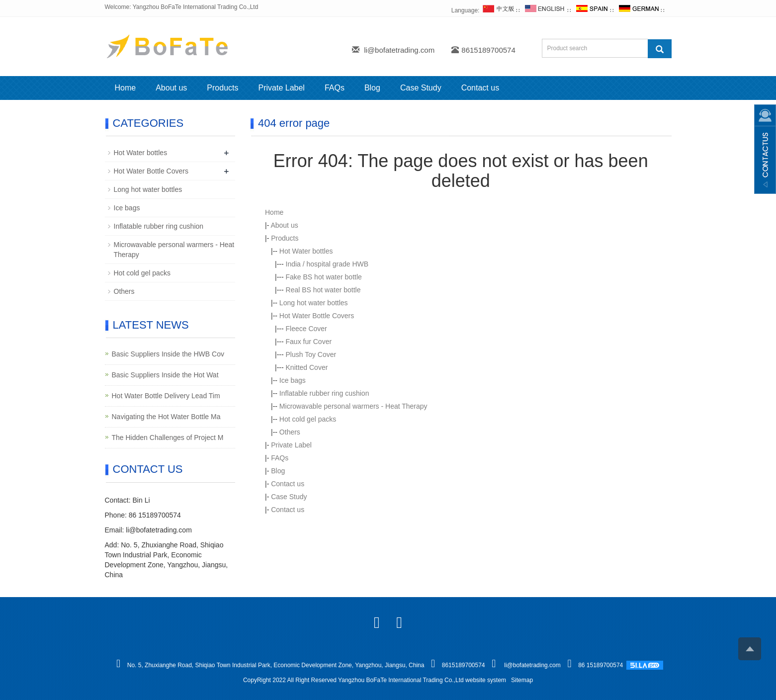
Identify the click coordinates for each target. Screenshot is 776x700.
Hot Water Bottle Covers (317, 316)
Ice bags (293, 380)
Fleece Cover (306, 329)
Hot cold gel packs (308, 419)
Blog (372, 88)
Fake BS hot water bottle (324, 277)
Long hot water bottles (314, 303)
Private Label (281, 88)
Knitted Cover (307, 367)
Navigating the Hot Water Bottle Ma (166, 417)
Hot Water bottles (306, 251)
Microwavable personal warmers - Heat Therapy (353, 406)
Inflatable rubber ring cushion (324, 393)
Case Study (421, 88)
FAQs (335, 88)
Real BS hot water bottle (323, 290)
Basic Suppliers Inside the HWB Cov (168, 354)
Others (290, 432)
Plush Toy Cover (311, 354)
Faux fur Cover (309, 342)
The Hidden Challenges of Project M (168, 437)
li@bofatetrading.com (399, 50)
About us (171, 88)
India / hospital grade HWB (327, 264)
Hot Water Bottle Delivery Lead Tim (166, 396)
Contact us (480, 88)
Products (222, 88)
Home (126, 88)
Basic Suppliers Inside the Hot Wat (165, 375)
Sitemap (522, 680)
